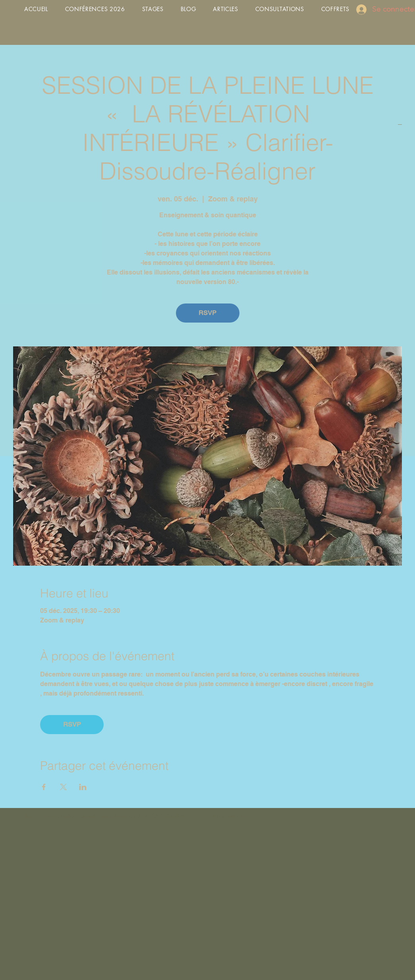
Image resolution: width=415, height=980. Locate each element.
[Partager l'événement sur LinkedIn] (83, 787)
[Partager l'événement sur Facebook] (44, 787)
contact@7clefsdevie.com (107, 816)
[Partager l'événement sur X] (63, 787)
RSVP (207, 313)
